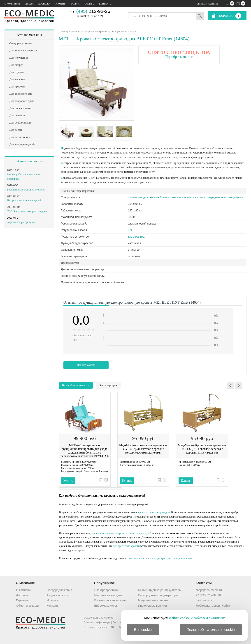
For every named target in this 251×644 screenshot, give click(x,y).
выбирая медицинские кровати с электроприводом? (121, 533)
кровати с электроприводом (154, 512)
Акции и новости (29, 161)
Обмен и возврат (28, 606)
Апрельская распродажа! (21, 222)
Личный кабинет (208, 4)
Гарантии (61, 4)
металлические (182, 197)
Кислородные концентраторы (158, 595)
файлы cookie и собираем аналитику (197, 618)
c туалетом (135, 197)
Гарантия (22, 600)
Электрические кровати (123, 31)
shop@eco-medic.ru (209, 590)
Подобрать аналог (179, 57)
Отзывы (90, 4)
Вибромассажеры (106, 606)
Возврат (76, 4)
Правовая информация (97, 622)
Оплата (29, 4)
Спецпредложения (59, 590)
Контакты (105, 4)
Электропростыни (107, 590)
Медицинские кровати (96, 31)
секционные (236, 197)
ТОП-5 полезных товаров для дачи (27, 211)
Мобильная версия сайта (213, 606)
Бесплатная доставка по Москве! (26, 190)
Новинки (52, 600)
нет (130, 230)
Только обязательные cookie (211, 630)
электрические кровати (126, 546)
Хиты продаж (108, 385)
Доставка (44, 4)
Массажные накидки (108, 595)
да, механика (136, 237)
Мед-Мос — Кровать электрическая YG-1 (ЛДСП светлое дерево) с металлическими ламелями (143, 449)
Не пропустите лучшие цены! (24, 200)
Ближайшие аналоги (76, 385)
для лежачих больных (157, 197)
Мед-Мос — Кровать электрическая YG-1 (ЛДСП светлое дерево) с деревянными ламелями (202, 449)
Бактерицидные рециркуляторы (160, 590)
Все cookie (143, 630)
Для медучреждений (69, 31)
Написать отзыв (86, 365)
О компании (12, 4)
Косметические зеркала (110, 600)
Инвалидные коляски (152, 606)
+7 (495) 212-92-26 (208, 595)
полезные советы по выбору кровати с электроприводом (160, 558)
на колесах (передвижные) (210, 197)
